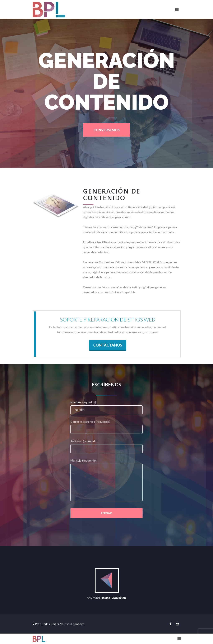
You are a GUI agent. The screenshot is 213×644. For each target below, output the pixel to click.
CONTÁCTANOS (108, 345)
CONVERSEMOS (106, 130)
